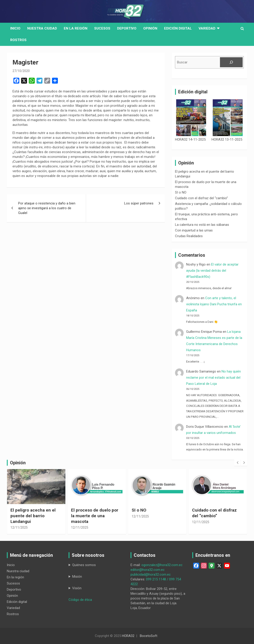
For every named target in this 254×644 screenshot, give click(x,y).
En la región (76, 28)
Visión (77, 588)
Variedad (207, 28)
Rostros (18, 40)
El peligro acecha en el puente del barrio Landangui (33, 516)
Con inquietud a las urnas (194, 230)
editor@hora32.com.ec (148, 570)
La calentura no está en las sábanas (202, 225)
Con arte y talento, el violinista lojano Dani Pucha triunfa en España (214, 304)
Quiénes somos (84, 565)
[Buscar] (231, 62)
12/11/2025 (19, 527)
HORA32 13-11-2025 (227, 139)
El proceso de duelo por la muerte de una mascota (95, 516)
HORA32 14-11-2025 (190, 139)
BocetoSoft (149, 636)
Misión (77, 577)
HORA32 (128, 636)
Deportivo (127, 28)
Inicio (15, 28)
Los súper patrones (139, 203)
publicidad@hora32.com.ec (151, 574)
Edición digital (178, 28)
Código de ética (80, 600)
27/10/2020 (21, 71)
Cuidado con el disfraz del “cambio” (201, 198)
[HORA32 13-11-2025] (228, 118)
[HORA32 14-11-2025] (191, 118)
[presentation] (237, 463)
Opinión (150, 28)
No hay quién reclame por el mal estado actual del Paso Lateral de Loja (213, 378)
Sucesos (102, 28)
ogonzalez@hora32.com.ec (162, 565)
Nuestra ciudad (18, 571)
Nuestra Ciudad (42, 28)
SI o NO (181, 192)
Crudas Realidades (189, 236)
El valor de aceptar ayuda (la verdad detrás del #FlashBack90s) (212, 271)
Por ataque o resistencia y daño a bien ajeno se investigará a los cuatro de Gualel (47, 208)
